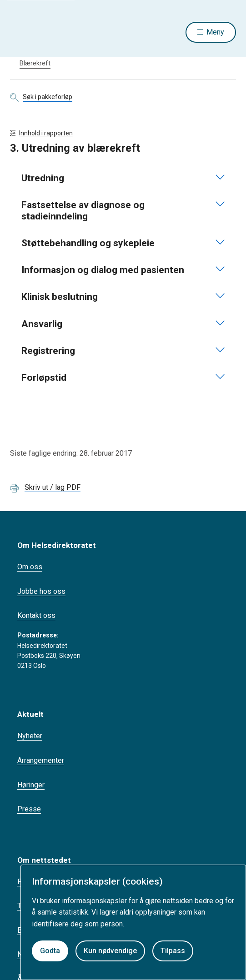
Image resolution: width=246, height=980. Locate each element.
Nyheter (30, 736)
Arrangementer (41, 760)
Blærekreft (35, 63)
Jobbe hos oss (41, 591)
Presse (29, 809)
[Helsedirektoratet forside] (21, 32)
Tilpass (173, 951)
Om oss (30, 567)
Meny (215, 32)
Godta (50, 951)
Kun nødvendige (110, 951)
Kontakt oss (36, 615)
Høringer (31, 785)
